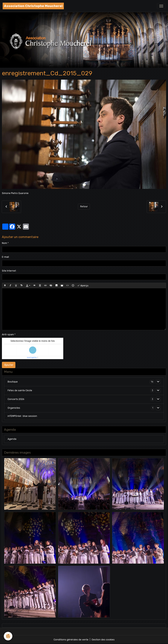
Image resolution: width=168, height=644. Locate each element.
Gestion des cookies (103, 640)
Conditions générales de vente (71, 640)
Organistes (14, 408)
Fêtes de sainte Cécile (20, 390)
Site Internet (9, 271)
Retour (84, 207)
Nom (4, 243)
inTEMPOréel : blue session (22, 416)
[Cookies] (8, 636)
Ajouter (9, 365)
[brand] (33, 6)
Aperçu (83, 286)
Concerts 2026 (16, 399)
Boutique (13, 382)
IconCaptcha (32, 357)
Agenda (12, 439)
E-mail (5, 257)
